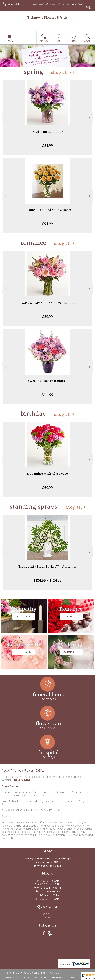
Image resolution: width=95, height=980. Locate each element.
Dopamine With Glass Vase (47, 474)
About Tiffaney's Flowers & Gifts (23, 770)
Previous (5, 118)
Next (90, 118)
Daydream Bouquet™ (48, 132)
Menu (9, 40)
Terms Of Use (12, 978)
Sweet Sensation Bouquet (47, 381)
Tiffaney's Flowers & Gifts (47, 17)
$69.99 (47, 488)
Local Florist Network (52, 978)
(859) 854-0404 (17, 4)
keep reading (22, 780)
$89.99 (47, 317)
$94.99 (48, 224)
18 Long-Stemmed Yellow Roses (47, 210)
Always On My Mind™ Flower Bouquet (48, 303)
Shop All (59, 72)
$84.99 (48, 146)
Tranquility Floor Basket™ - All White (48, 566)
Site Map (71, 978)
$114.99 (47, 395)
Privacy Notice (30, 978)
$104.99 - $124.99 (48, 580)
